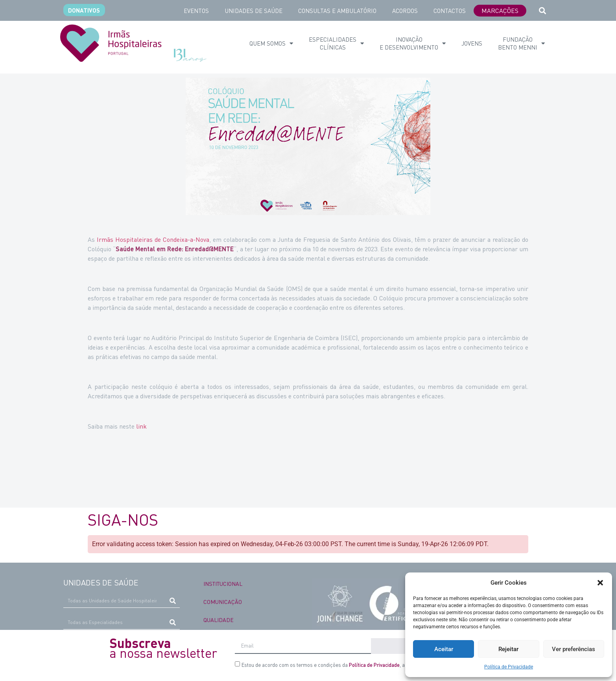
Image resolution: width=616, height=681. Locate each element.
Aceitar (444, 649)
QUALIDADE (219, 620)
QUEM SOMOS (271, 43)
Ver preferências (574, 649)
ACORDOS (405, 11)
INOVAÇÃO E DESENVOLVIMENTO (413, 43)
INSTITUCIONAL (223, 583)
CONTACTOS (450, 11)
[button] (600, 583)
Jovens (472, 43)
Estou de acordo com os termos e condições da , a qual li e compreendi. (347, 665)
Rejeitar (508, 649)
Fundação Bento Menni (521, 43)
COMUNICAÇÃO (223, 602)
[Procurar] (173, 601)
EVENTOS (196, 11)
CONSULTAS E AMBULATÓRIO (337, 11)
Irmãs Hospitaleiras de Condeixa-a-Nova (153, 239)
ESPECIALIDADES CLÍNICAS (336, 43)
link (141, 426)
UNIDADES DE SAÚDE (254, 11)
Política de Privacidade (509, 667)
